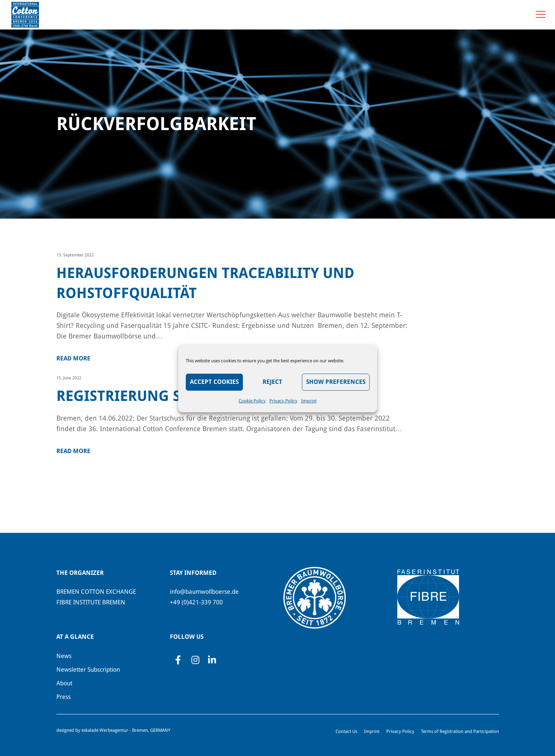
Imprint (309, 401)
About (64, 683)
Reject (272, 382)
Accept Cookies (214, 382)
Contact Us (346, 731)
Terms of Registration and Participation (460, 731)
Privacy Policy (283, 401)
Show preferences (336, 382)
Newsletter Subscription (88, 670)
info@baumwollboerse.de (204, 592)
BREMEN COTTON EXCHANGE (96, 592)
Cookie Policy (252, 401)
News (64, 656)
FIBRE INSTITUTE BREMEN (91, 602)
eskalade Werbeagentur (105, 730)
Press (64, 697)
